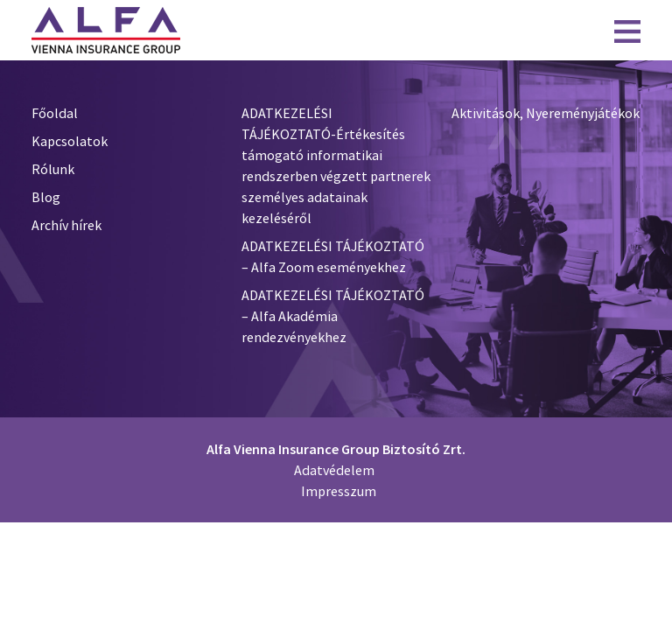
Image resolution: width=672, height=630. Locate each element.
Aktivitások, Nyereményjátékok (546, 113)
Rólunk (53, 169)
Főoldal (55, 113)
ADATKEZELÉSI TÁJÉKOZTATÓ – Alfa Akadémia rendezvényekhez (333, 316)
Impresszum (339, 491)
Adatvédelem (334, 470)
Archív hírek (66, 225)
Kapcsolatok (70, 141)
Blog (46, 197)
